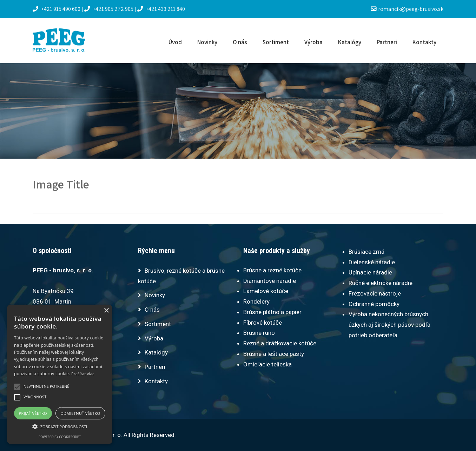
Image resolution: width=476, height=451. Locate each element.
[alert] (60, 374)
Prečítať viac (83, 374)
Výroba (313, 42)
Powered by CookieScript (60, 437)
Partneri (387, 42)
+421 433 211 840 (161, 9)
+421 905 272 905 (109, 9)
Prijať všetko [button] (33, 413)
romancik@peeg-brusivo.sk (407, 9)
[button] (60, 426)
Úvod (175, 42)
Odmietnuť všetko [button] (80, 413)
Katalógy (350, 42)
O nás (240, 42)
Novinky (207, 42)
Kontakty (424, 42)
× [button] (106, 311)
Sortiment (276, 42)
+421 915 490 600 (57, 9)
